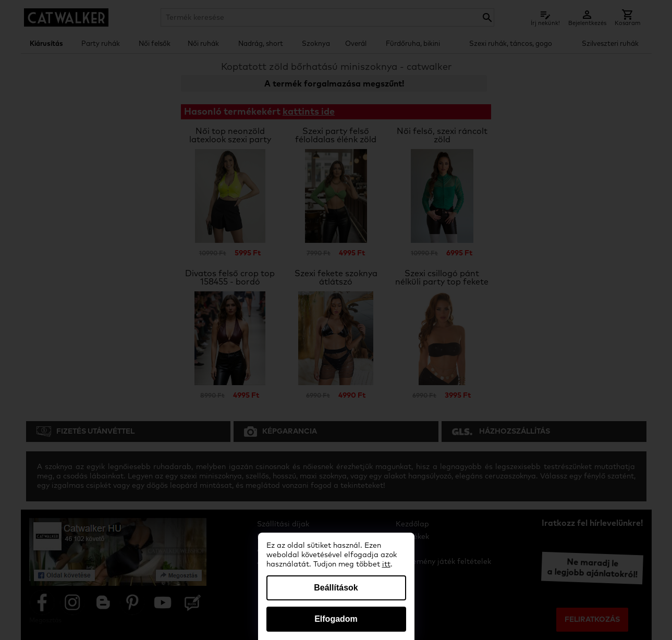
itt (386, 564)
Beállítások (336, 588)
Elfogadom (336, 619)
